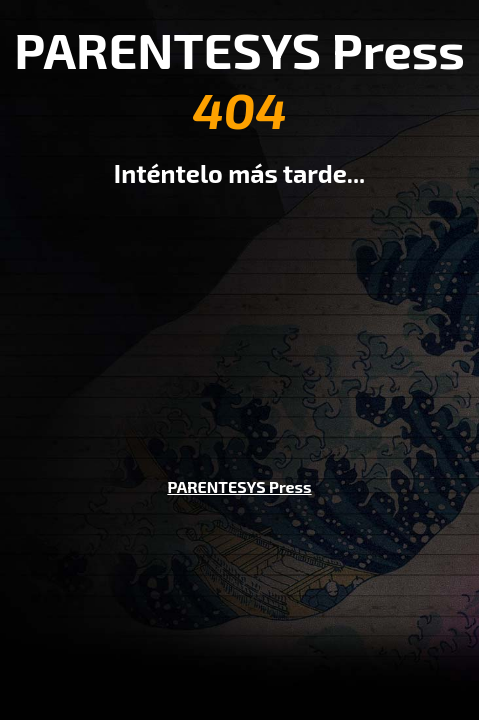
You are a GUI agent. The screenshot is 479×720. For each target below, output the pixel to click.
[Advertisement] (240, 318)
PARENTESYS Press (239, 486)
